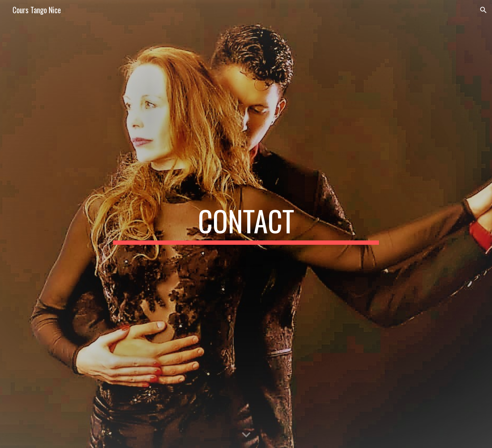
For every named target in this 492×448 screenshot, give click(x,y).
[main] (246, 224)
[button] (483, 10)
